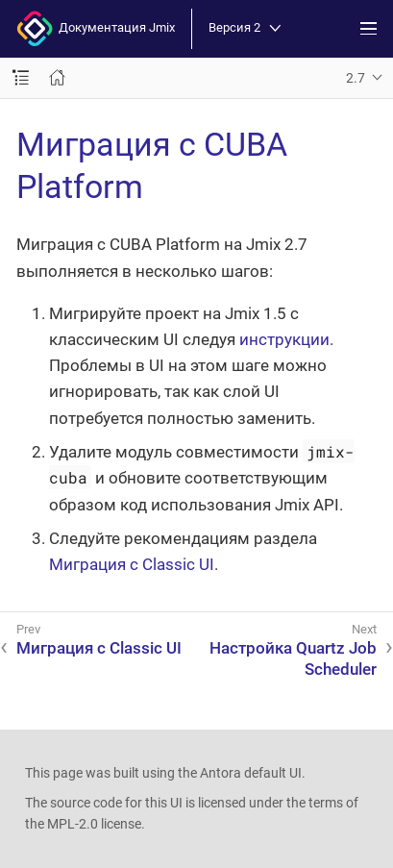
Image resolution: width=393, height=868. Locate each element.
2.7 (356, 78)
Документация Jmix (96, 29)
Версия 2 (245, 28)
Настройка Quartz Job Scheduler (293, 658)
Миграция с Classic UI (132, 564)
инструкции (284, 339)
